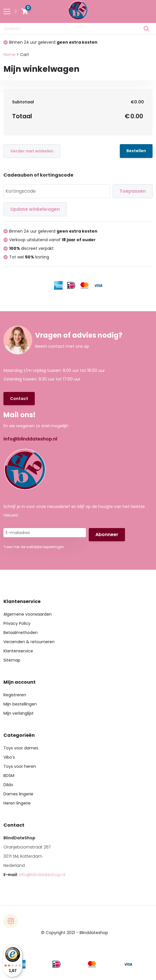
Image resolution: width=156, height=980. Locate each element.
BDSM (9, 776)
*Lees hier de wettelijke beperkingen (34, 547)
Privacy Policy (17, 623)
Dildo (8, 785)
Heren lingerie (17, 803)
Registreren (15, 695)
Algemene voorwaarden (28, 614)
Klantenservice (18, 651)
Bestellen (136, 151)
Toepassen (133, 191)
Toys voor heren (20, 766)
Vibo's (9, 757)
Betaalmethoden (21, 633)
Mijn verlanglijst (19, 713)
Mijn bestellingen (20, 704)
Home (9, 55)
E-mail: (34, 875)
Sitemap (12, 660)
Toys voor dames (21, 748)
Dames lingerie (18, 794)
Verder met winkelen (32, 151)
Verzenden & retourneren (29, 642)
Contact (19, 399)
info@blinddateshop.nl (30, 439)
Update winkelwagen (35, 209)
